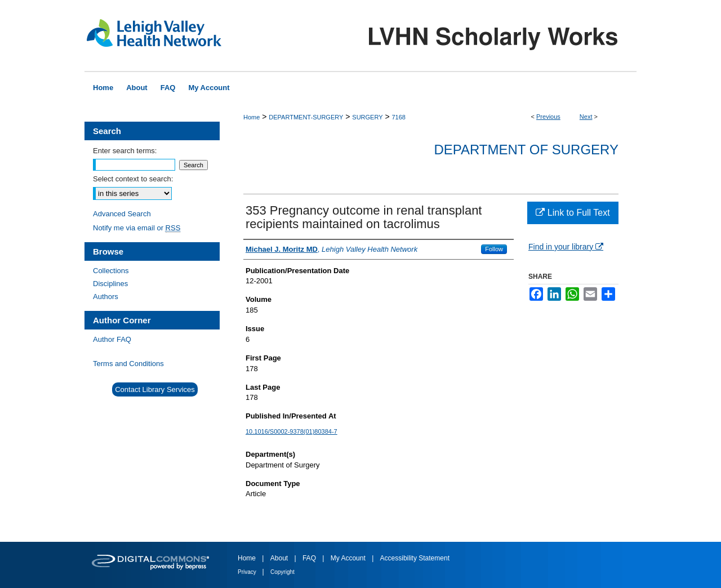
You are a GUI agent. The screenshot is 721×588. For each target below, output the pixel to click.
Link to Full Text (573, 213)
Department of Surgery (526, 150)
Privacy (248, 572)
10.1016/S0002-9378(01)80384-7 (291, 431)
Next (586, 117)
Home (252, 117)
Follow (494, 249)
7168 (398, 117)
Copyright (282, 572)
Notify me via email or (137, 228)
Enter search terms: (125, 151)
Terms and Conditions (128, 364)
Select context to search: (133, 179)
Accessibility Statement (415, 558)
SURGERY (367, 117)
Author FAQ (112, 339)
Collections (111, 271)
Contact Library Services (155, 389)
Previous (548, 117)
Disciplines (110, 284)
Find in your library (566, 247)
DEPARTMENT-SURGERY (306, 117)
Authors (106, 297)
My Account (349, 558)
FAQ (310, 558)
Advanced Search (122, 214)
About (280, 558)
